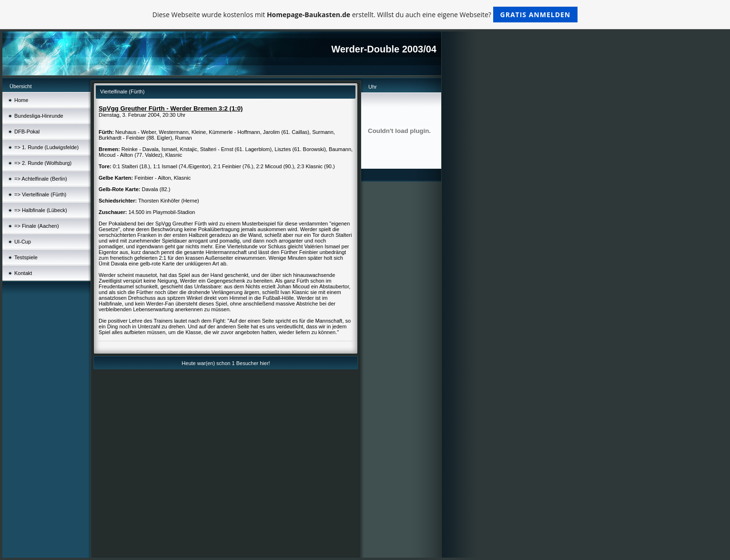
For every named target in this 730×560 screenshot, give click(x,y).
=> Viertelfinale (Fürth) (40, 194)
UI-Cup (23, 242)
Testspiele (26, 257)
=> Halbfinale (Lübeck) (41, 210)
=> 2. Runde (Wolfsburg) (43, 163)
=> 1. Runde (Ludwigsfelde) (46, 147)
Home (21, 100)
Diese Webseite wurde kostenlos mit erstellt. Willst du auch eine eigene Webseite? (365, 15)
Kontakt (23, 273)
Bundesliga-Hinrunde (39, 116)
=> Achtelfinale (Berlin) (41, 179)
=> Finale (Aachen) (37, 226)
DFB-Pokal (27, 132)
